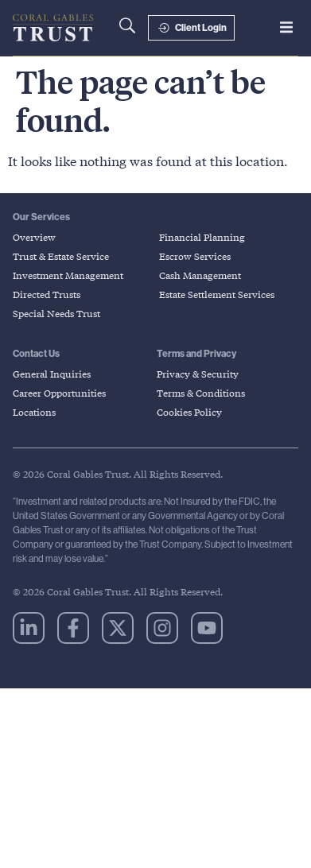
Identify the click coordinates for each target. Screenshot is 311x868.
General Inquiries (52, 374)
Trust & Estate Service (61, 256)
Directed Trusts (47, 294)
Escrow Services (195, 256)
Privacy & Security (198, 374)
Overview (34, 237)
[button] (286, 27)
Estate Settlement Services (217, 294)
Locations (34, 412)
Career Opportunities (59, 393)
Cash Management (200, 275)
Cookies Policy (189, 412)
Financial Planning (202, 237)
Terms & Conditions (201, 393)
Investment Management (68, 275)
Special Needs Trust (56, 314)
